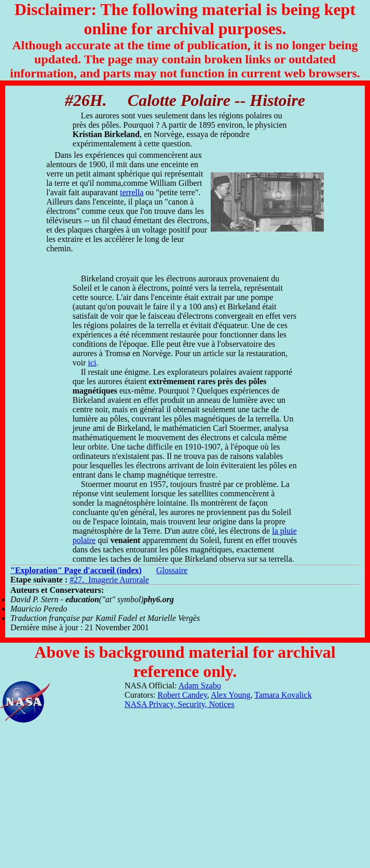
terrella (132, 192)
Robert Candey (182, 695)
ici (92, 363)
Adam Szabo (200, 686)
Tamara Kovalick (283, 695)
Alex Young (230, 695)
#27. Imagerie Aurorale (109, 580)
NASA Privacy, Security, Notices (180, 704)
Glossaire (172, 570)
